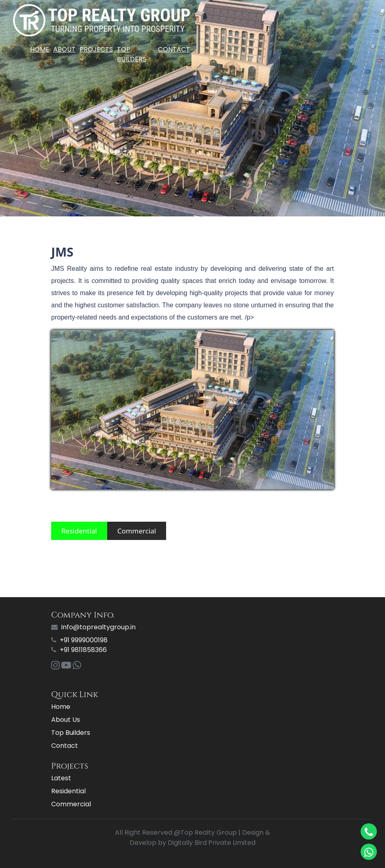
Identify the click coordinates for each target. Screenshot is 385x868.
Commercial (137, 531)
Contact (174, 49)
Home (40, 49)
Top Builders (132, 54)
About (64, 49)
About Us (66, 720)
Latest (61, 778)
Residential (79, 531)
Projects (96, 53)
